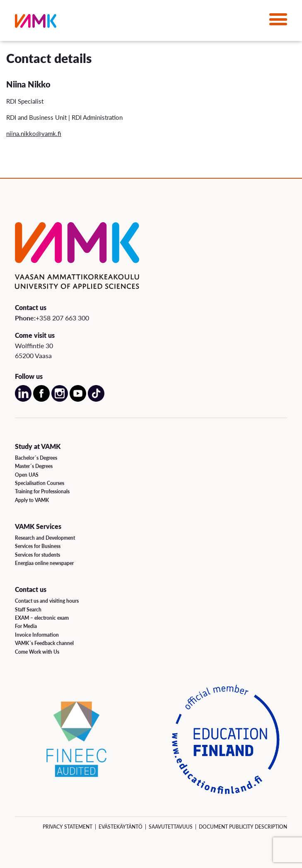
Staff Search (28, 610)
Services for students (37, 555)
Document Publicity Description (243, 827)
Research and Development (45, 538)
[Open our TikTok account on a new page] (96, 400)
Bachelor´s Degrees (36, 458)
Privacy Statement (68, 827)
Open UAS (27, 475)
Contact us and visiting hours (47, 601)
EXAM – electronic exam (42, 618)
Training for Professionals (42, 491)
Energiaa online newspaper (44, 563)
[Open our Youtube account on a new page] (78, 400)
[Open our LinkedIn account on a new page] (23, 400)
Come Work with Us (37, 652)
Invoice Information (37, 635)
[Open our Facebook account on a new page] (41, 400)
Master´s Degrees (34, 466)
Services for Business (38, 546)
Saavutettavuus (171, 827)
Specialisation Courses (40, 483)
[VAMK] (36, 23)
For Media (26, 626)
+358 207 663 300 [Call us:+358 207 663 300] (62, 318)
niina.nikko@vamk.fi (34, 133)
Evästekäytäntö (121, 827)
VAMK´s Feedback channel (44, 643)
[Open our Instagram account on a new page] (60, 400)
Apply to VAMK (32, 500)
